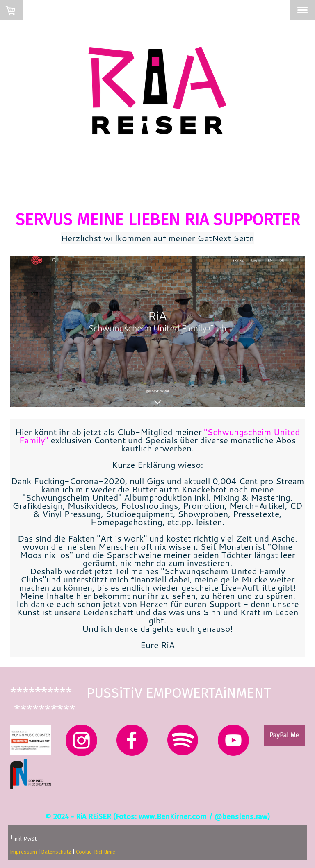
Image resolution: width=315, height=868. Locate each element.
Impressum (24, 852)
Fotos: (126, 817)
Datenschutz (56, 852)
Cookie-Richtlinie (96, 852)
